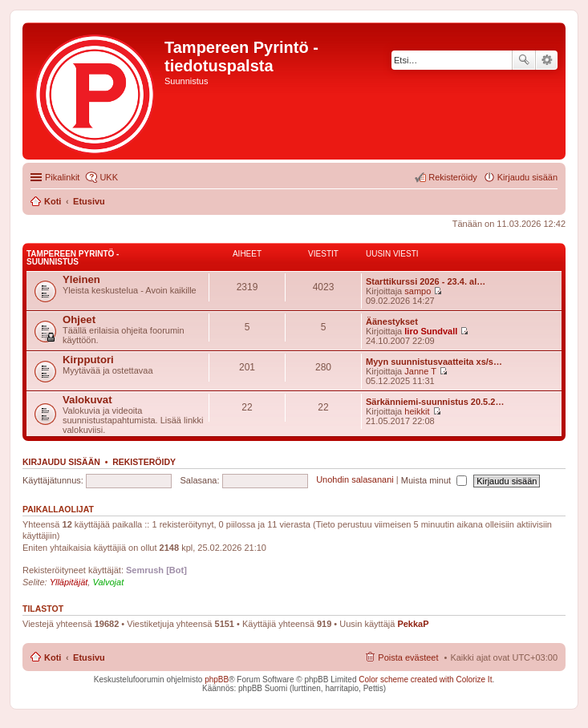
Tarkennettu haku (547, 60)
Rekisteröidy (144, 462)
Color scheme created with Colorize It (425, 679)
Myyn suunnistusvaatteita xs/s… (434, 362)
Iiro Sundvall (431, 331)
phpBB (217, 679)
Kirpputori (88, 360)
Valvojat (108, 582)
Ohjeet (79, 320)
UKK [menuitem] (109, 177)
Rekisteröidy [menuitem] (453, 177)
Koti (53, 657)
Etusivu (89, 657)
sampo (418, 291)
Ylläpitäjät (69, 582)
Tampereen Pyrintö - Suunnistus (73, 258)
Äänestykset (392, 322)
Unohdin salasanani (355, 480)
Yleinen (81, 279)
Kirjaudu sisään (61, 462)
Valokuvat (87, 400)
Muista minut (434, 480)
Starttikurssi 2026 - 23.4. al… (426, 281)
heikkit (417, 411)
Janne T (420, 371)
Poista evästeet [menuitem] (408, 657)
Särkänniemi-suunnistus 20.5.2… (435, 402)
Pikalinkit (62, 177)
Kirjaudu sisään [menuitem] (527, 177)
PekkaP (413, 624)
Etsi (524, 60)
